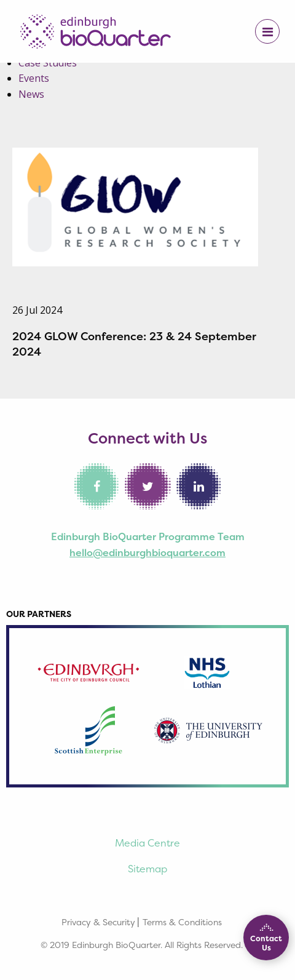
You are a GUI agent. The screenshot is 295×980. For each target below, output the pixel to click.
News (31, 94)
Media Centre (147, 843)
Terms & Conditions (182, 922)
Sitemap (147, 869)
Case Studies (48, 63)
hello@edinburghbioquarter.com (147, 552)
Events (34, 78)
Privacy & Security (98, 922)
